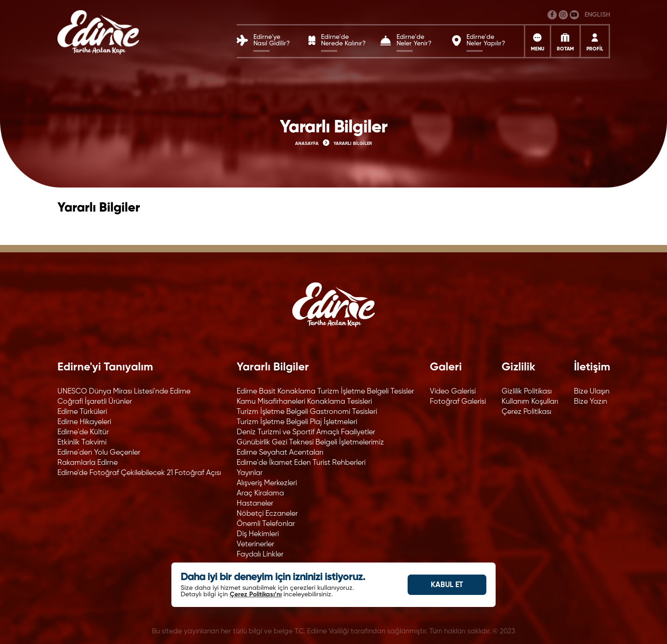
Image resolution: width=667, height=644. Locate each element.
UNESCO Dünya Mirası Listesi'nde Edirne (124, 392)
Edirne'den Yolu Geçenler (99, 453)
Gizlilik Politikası (527, 392)
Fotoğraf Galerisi (458, 402)
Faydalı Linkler (260, 555)
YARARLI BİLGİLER (353, 144)
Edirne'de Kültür (83, 432)
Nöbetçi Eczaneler (267, 514)
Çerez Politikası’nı (256, 594)
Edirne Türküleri (82, 412)
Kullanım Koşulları (530, 402)
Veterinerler (255, 544)
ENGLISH (597, 15)
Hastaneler (255, 504)
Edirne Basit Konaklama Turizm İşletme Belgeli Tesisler (325, 392)
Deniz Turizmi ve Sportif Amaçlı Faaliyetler (306, 432)
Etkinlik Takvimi (82, 443)
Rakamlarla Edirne (88, 463)
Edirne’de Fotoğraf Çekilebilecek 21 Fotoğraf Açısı (139, 473)
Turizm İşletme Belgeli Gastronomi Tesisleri (307, 412)
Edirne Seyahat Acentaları (280, 453)
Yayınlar (250, 473)
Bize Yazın (591, 402)
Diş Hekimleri (258, 534)
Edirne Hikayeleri (84, 422)
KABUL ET (447, 585)
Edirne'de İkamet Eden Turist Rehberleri (301, 463)
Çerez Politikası (526, 412)
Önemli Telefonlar (266, 524)
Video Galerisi (453, 392)
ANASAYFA (307, 144)
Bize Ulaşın (592, 392)
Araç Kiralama (260, 494)
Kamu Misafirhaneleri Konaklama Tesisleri (304, 402)
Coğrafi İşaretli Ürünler (95, 402)
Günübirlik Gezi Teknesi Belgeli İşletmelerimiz (310, 443)
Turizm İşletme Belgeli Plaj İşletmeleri (297, 422)
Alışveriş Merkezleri (267, 483)
